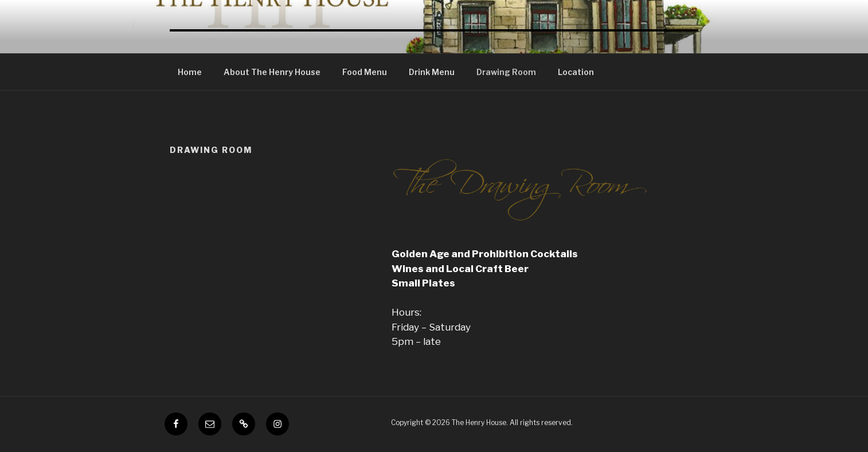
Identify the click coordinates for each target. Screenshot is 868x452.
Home (190, 72)
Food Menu (365, 72)
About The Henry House (272, 72)
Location (576, 72)
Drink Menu (432, 72)
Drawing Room (506, 72)
